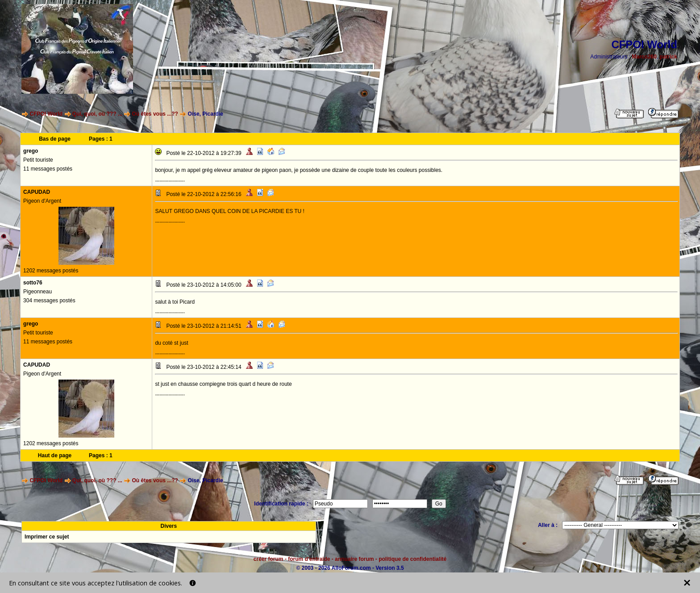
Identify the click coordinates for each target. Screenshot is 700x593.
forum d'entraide (309, 559)
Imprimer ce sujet (47, 537)
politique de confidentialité (412, 559)
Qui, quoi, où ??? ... (97, 114)
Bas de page (55, 139)
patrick (669, 57)
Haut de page (55, 455)
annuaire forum (354, 559)
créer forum (269, 559)
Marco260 (644, 57)
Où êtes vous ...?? (155, 114)
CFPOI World (46, 114)
